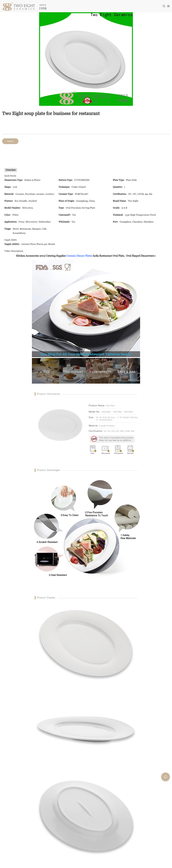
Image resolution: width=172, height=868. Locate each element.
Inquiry (10, 141)
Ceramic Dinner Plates (79, 256)
